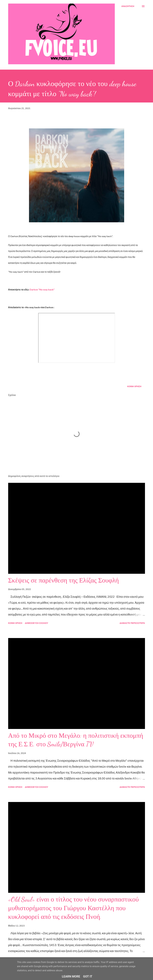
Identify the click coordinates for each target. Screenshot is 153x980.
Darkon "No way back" (42, 289)
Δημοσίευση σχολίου (37, 623)
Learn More (71, 976)
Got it (88, 976)
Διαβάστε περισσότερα (132, 623)
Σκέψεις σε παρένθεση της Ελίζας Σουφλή (64, 580)
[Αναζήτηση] (128, 6)
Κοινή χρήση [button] (134, 386)
